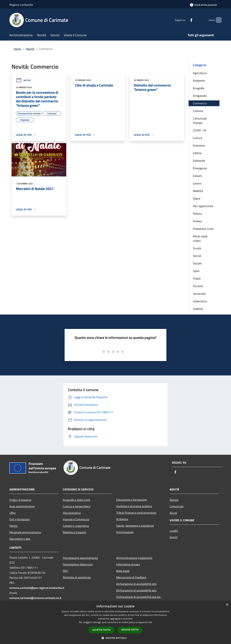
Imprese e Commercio (76, 519)
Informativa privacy (128, 564)
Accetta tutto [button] (102, 630)
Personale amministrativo (25, 532)
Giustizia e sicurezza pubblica (134, 506)
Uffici (13, 513)
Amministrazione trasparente (134, 558)
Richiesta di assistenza (77, 577)
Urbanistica (200, 301)
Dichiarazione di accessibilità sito (136, 584)
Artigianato (200, 96)
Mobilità (198, 191)
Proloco (197, 221)
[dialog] (115, 622)
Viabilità (198, 309)
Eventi (174, 537)
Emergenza (200, 168)
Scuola (197, 248)
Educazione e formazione (131, 500)
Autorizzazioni (125, 532)
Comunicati (177, 506)
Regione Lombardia (21, 5)
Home (17, 49)
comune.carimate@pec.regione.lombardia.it (37, 588)
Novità (30, 49)
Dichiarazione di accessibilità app (137, 590)
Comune (198, 111)
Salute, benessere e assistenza (135, 526)
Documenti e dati (20, 539)
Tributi (197, 278)
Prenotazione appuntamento (80, 558)
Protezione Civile (203, 229)
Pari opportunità (203, 206)
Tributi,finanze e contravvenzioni (136, 513)
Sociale (197, 263)
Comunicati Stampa (200, 121)
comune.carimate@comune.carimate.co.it (35, 598)
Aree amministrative (22, 506)
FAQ (65, 571)
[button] (115, 638)
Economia (199, 145)
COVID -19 (199, 130)
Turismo (198, 286)
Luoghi (174, 531)
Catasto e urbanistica (76, 526)
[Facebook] (185, 20)
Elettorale (199, 161)
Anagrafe (199, 88)
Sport (196, 271)
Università (199, 294)
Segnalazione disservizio (78, 564)
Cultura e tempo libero (77, 506)
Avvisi (173, 513)
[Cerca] (217, 20)
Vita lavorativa (72, 513)
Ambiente (199, 81)
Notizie (23, 80)
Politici (14, 526)
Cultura (198, 138)
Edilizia (197, 153)
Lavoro (197, 183)
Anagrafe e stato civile (77, 500)
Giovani (198, 176)
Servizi (197, 256)
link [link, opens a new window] (150, 622)
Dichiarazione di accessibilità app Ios (139, 597)
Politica (197, 214)
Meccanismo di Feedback (131, 577)
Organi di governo (20, 500)
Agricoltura (200, 73)
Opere (197, 198)
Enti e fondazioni (20, 519)
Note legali (123, 571)
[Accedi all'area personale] (203, 5)
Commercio (200, 103)
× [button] (227, 605)
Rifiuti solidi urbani (200, 238)
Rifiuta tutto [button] (130, 630)
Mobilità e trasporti (75, 532)
